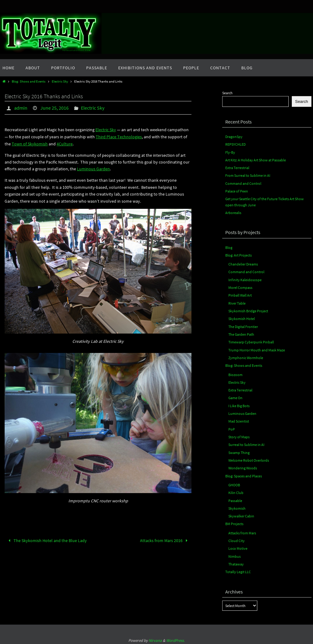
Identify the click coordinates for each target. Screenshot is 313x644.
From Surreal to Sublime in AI (248, 175)
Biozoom (235, 373)
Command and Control (243, 183)
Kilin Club (236, 491)
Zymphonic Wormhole (246, 357)
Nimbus (235, 554)
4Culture (65, 144)
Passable (235, 499)
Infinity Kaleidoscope (245, 279)
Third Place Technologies (119, 136)
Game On (235, 397)
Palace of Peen (237, 191)
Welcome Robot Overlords (249, 459)
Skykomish (237, 506)
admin (21, 108)
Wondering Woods (243, 466)
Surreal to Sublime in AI (246, 443)
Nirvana (155, 638)
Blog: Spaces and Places (244, 474)
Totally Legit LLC (238, 570)
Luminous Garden (93, 168)
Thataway (236, 562)
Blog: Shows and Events (29, 81)
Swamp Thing (239, 451)
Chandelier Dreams (243, 264)
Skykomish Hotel (242, 318)
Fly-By (230, 152)
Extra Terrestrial (237, 168)
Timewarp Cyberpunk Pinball (251, 341)
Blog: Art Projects (239, 255)
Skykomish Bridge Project (248, 310)
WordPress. (175, 638)
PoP (232, 428)
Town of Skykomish (30, 144)
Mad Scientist (239, 420)
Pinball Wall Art (240, 295)
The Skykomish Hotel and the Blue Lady (47, 540)
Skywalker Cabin (241, 514)
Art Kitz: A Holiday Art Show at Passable (256, 160)
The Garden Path (241, 333)
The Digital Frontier (243, 326)
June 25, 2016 (54, 108)
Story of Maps (239, 436)
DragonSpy (234, 137)
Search (227, 93)
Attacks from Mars (242, 531)
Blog (229, 247)
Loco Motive (238, 547)
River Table (237, 302)
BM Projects (234, 522)
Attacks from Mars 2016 (165, 540)
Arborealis (233, 212)
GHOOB (234, 483)
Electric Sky (60, 81)
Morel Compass (240, 287)
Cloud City (237, 539)
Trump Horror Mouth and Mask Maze (257, 349)
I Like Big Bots (239, 405)
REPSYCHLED (235, 144)
